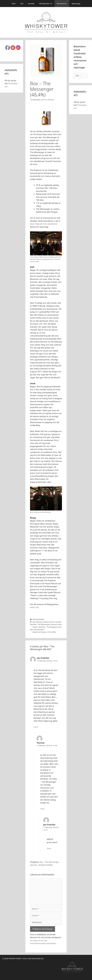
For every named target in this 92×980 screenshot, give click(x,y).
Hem (14, 4)
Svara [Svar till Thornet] (42, 809)
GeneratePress (38, 958)
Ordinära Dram (48, 622)
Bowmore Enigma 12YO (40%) (44, 632)
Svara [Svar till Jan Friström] (36, 727)
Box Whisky (37, 622)
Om (22, 4)
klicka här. (35, 607)
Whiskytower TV (46, 4)
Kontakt (31, 4)
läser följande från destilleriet (44, 224)
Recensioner (62, 4)
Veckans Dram (56, 624)
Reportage (76, 4)
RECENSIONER (38, 619)
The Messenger (44, 624)
